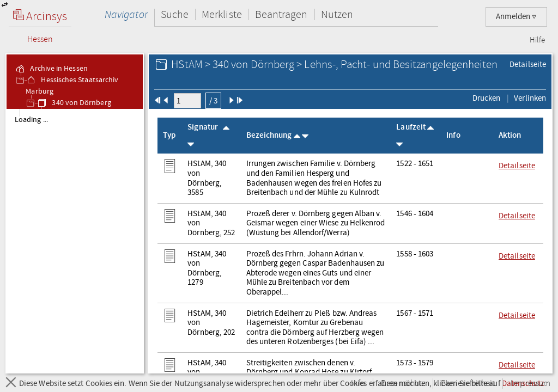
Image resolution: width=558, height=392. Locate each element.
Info (358, 384)
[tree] (75, 241)
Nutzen (337, 14)
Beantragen (281, 14)
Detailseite (528, 64)
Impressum (530, 384)
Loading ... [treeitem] (31, 120)
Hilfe (537, 40)
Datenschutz (403, 384)
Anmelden (516, 17)
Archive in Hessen (51, 69)
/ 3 (213, 101)
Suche (175, 14)
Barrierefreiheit (468, 384)
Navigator (126, 14)
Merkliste (222, 14)
